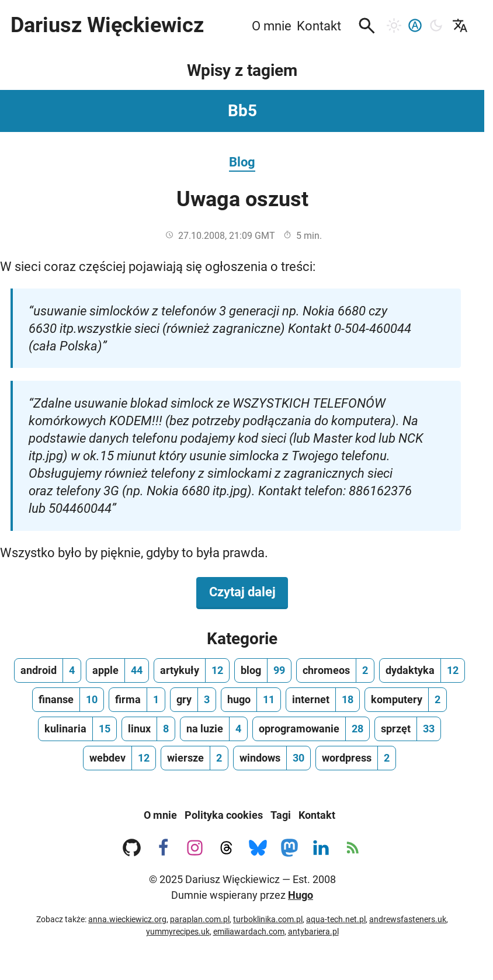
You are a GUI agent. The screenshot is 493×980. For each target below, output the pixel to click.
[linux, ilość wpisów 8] (148, 729)
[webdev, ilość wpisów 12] (119, 758)
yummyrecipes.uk (178, 932)
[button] (367, 26)
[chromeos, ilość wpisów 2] (335, 670)
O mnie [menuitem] (272, 26)
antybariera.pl (313, 932)
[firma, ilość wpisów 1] (137, 700)
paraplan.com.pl (200, 919)
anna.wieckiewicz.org (127, 919)
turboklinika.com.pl (268, 919)
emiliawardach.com (249, 932)
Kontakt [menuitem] (319, 26)
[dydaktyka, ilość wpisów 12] (422, 670)
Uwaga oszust (242, 199)
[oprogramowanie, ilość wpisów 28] (311, 729)
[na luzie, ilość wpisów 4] (214, 729)
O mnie (160, 815)
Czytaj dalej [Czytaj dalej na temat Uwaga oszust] (249, 591)
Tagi (281, 815)
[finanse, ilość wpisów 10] (68, 700)
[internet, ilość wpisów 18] (323, 700)
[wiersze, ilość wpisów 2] (195, 758)
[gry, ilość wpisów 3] (193, 700)
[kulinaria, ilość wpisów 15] (77, 729)
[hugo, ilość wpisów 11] (251, 700)
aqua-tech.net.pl (336, 919)
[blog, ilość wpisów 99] (263, 670)
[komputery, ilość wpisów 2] (406, 700)
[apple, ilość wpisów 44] (117, 670)
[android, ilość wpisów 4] (48, 670)
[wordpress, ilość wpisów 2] (356, 758)
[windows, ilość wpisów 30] (272, 758)
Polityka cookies (224, 815)
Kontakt (317, 815)
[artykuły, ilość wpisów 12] (192, 670)
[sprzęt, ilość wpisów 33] (408, 729)
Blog (242, 162)
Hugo (301, 895)
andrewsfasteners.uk (408, 919)
